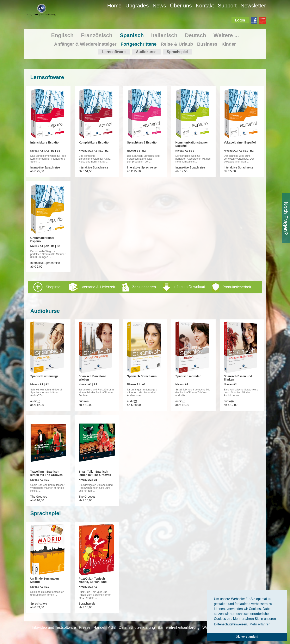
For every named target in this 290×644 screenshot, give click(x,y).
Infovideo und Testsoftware (54, 627)
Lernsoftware (114, 52)
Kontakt (205, 6)
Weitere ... (226, 35)
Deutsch (195, 35)
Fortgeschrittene (139, 44)
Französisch (97, 35)
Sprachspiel (177, 52)
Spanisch (132, 35)
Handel (99, 627)
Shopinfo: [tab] (142, 287)
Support (227, 6)
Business (207, 44)
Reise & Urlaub (177, 44)
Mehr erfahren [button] (260, 624)
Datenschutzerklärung (137, 627)
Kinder (229, 44)
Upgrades (137, 6)
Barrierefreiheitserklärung (179, 627)
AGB (112, 627)
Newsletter (253, 6)
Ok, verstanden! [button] (247, 637)
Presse (85, 627)
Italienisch (164, 35)
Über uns (181, 6)
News (159, 6)
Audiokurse (146, 52)
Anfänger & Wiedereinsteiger (85, 44)
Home (114, 6)
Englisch (62, 35)
